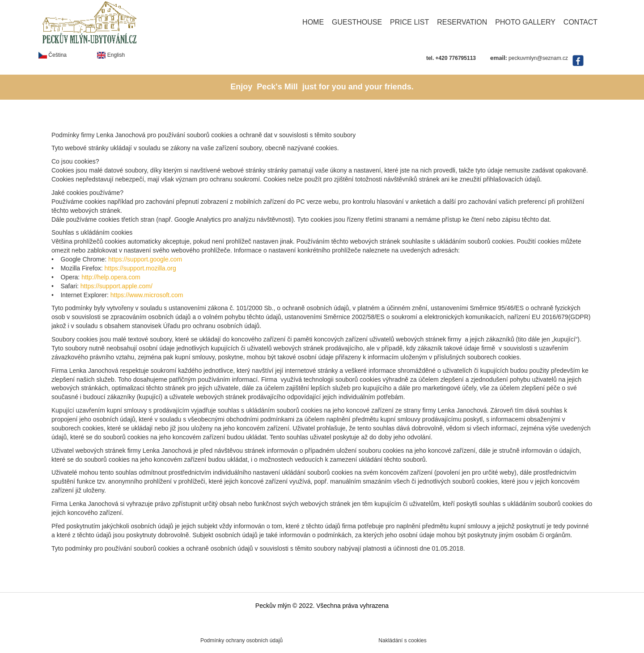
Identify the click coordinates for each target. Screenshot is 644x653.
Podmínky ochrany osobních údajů (241, 640)
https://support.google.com (145, 259)
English (111, 55)
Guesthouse (357, 22)
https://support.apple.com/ (117, 286)
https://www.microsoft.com (147, 295)
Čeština (53, 55)
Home (313, 22)
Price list (409, 22)
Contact (580, 22)
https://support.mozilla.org (140, 268)
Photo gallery (525, 22)
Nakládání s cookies (402, 640)
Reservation (462, 22)
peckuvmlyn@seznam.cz (538, 58)
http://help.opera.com (111, 277)
